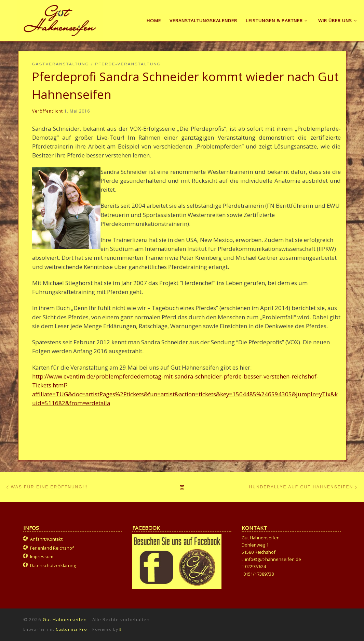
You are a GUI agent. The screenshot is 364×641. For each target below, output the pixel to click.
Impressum (42, 556)
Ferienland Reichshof (52, 548)
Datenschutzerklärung (53, 565)
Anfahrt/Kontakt (46, 539)
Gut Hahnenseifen (65, 619)
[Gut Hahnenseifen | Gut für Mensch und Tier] (60, 19)
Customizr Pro (71, 629)
